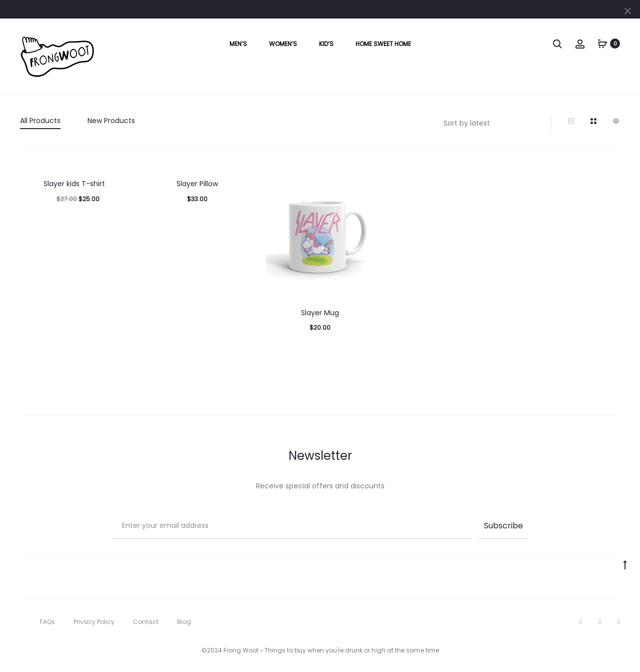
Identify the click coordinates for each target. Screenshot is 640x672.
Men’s (238, 44)
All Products (40, 121)
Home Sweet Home (383, 44)
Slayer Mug (320, 313)
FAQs (47, 622)
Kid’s (326, 44)
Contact (146, 622)
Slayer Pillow (197, 184)
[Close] (628, 11)
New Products (111, 121)
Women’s (283, 44)
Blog (184, 622)
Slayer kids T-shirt (74, 184)
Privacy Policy (94, 622)
